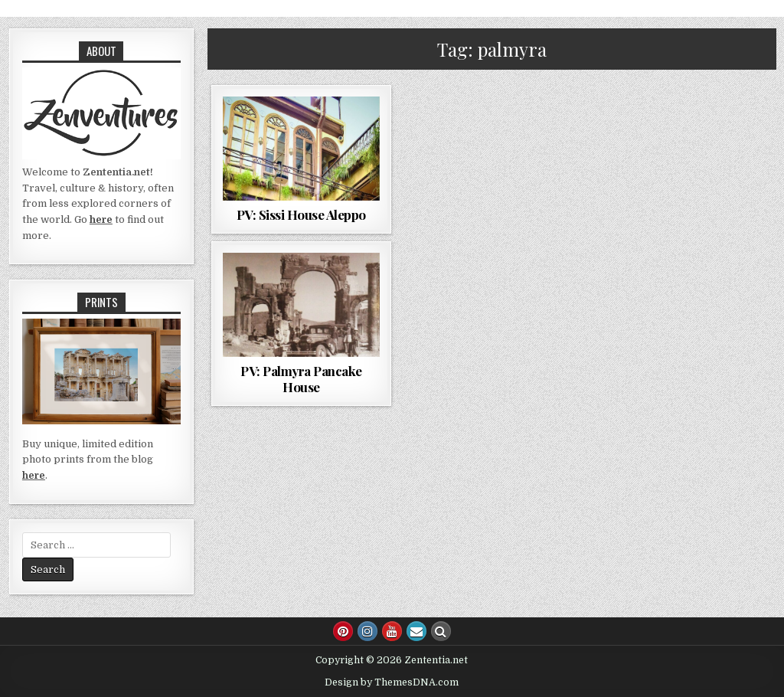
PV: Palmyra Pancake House (301, 378)
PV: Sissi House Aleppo (301, 214)
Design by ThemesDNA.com (392, 682)
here (101, 219)
